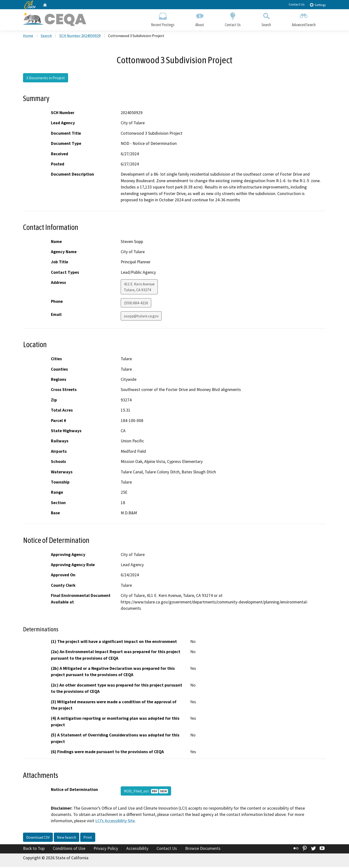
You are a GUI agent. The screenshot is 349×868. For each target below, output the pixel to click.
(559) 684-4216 (136, 304)
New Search (67, 838)
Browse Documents (203, 849)
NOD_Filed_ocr (146, 792)
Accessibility (137, 849)
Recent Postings (163, 19)
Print (88, 838)
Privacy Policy (106, 849)
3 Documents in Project (46, 79)
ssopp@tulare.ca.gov (141, 317)
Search (266, 19)
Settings (318, 5)
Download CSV (38, 838)
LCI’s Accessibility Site (115, 822)
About (200, 19)
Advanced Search (304, 19)
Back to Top (34, 849)
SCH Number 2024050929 (80, 37)
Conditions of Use (69, 849)
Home (28, 37)
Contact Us (297, 4)
